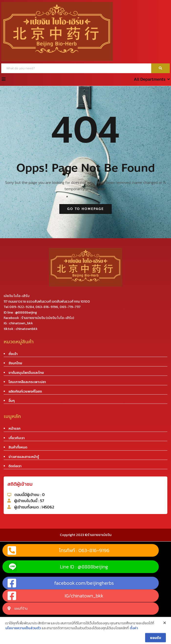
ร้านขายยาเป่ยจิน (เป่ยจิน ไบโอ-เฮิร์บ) (48, 318)
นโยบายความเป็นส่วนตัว (23, 640)
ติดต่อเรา (15, 466)
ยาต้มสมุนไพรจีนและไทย (26, 373)
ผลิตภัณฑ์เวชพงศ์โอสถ (25, 391)
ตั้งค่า (134, 640)
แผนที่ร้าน (18, 609)
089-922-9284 (22, 307)
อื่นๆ (12, 401)
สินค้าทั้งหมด (18, 447)
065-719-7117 (70, 307)
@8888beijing (26, 312)
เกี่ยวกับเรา (17, 438)
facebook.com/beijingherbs (61, 583)
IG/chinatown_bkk (55, 596)
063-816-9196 (47, 307)
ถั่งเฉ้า (13, 354)
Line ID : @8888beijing (58, 567)
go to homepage (85, 209)
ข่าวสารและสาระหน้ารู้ (24, 457)
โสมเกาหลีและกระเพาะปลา (27, 382)
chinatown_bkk (21, 323)
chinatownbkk (27, 329)
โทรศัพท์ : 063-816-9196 (59, 550)
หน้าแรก (15, 429)
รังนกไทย (15, 363)
